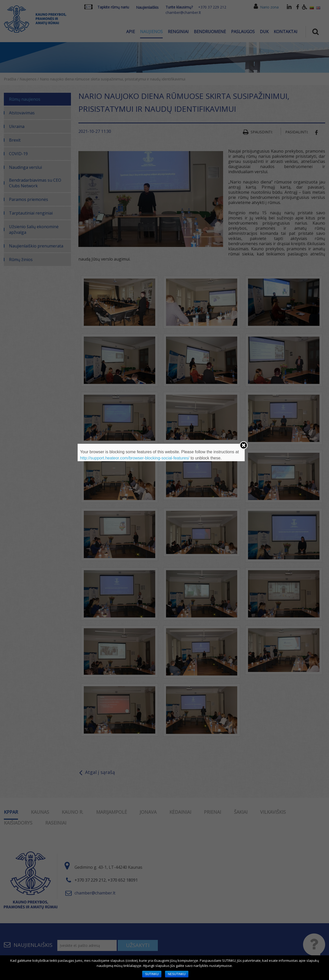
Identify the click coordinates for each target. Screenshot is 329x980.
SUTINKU (152, 974)
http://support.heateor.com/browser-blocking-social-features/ (135, 458)
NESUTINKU (177, 974)
